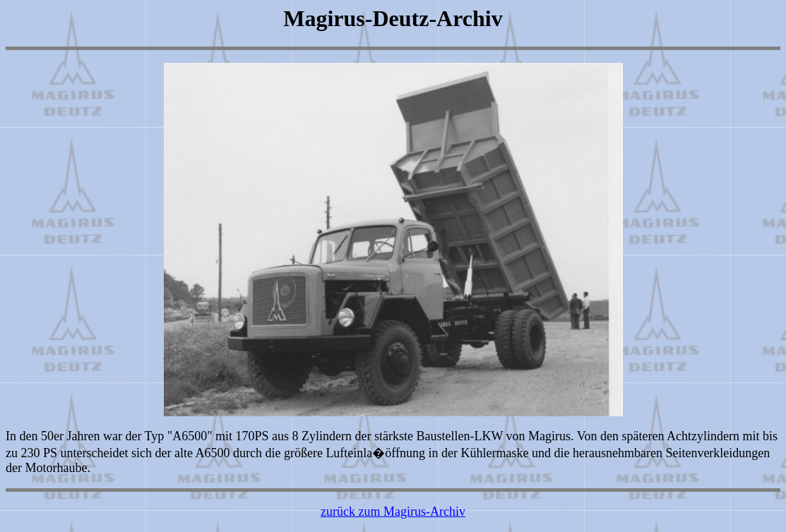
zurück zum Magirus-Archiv (393, 512)
